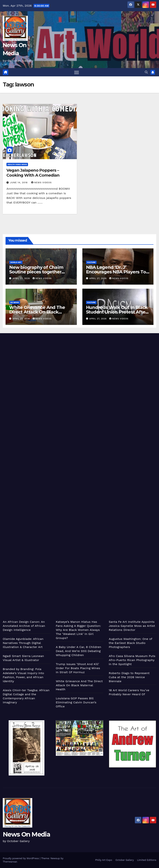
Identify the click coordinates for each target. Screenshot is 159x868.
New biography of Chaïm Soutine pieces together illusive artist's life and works (40, 272)
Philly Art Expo (104, 860)
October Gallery (125, 860)
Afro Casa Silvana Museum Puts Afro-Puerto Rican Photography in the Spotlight (132, 660)
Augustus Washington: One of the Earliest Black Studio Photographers (130, 643)
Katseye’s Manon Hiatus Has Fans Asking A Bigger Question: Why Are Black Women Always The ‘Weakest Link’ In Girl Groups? (78, 630)
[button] (146, 72)
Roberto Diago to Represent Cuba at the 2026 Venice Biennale (129, 677)
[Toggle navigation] (77, 72)
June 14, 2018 (19, 183)
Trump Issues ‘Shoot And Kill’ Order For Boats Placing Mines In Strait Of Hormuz (78, 668)
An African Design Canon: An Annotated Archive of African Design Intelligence (24, 626)
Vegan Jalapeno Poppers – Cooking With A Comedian (33, 173)
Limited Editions (147, 860)
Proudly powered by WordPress (21, 858)
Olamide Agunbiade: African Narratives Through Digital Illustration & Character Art (23, 643)
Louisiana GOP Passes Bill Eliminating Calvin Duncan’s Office (76, 702)
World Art (16, 262)
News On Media (26, 834)
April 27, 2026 (22, 278)
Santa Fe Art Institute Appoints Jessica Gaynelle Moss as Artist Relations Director (132, 626)
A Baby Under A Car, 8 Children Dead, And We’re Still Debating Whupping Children (79, 651)
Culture (91, 262)
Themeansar (10, 862)
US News (15, 302)
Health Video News (17, 164)
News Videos (41, 183)
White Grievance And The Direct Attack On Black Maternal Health (37, 312)
